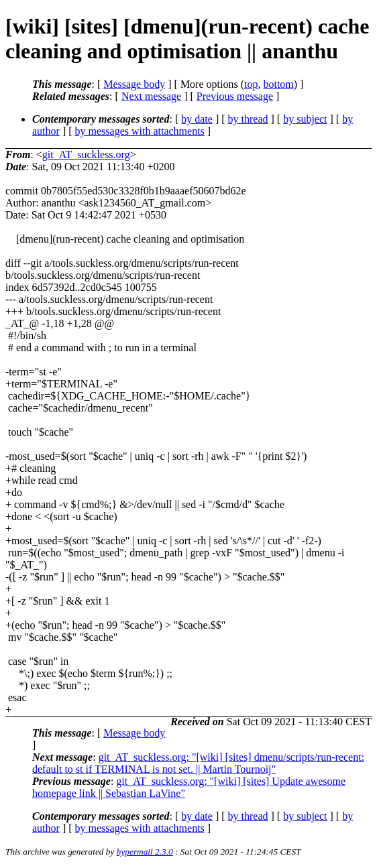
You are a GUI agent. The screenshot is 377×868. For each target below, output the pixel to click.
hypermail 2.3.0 (145, 852)
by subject (305, 119)
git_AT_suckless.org (86, 154)
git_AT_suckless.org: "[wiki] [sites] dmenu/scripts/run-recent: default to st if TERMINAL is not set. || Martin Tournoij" (198, 763)
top (251, 84)
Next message (151, 96)
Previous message (235, 96)
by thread (248, 119)
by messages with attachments (140, 131)
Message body (134, 84)
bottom (278, 84)
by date (197, 119)
